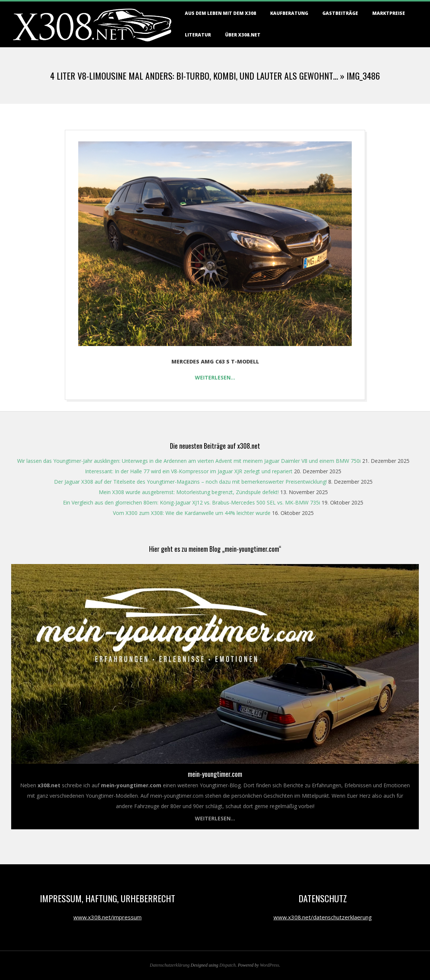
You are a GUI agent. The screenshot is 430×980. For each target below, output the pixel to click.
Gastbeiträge (340, 13)
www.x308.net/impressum (107, 917)
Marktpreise (389, 13)
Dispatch (227, 965)
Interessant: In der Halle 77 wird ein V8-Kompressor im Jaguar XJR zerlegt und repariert (189, 471)
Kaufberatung (289, 13)
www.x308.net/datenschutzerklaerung (323, 917)
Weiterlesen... (215, 818)
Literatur (198, 35)
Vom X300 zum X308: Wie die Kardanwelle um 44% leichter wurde (192, 513)
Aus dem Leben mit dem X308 (220, 13)
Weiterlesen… (215, 377)
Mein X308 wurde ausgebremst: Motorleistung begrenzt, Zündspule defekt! (189, 492)
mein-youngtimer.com (215, 774)
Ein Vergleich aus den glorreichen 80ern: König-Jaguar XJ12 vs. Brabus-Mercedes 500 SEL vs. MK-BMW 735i (192, 502)
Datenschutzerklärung (170, 965)
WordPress (270, 965)
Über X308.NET (243, 35)
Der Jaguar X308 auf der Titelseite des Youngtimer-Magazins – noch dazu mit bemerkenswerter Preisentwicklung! (190, 482)
